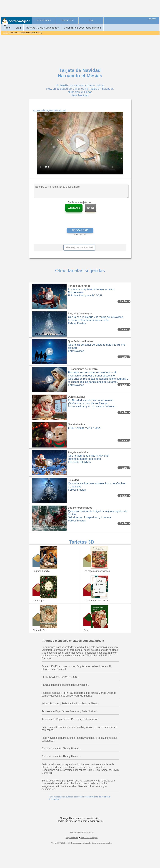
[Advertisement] (89, 9)
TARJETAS (67, 20)
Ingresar (152, 19)
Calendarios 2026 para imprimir (82, 28)
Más (91, 20)
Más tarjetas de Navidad (79, 248)
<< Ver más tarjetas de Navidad (50, 110)
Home (7, 28)
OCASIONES (43, 20)
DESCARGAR (80, 230)
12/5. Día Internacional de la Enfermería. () (23, 32)
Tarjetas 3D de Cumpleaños (42, 28)
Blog (18, 28)
